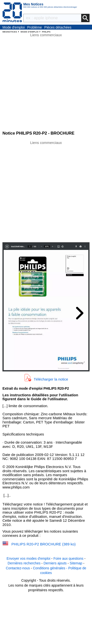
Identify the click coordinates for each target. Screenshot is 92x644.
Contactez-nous (18, 568)
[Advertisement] (46, 191)
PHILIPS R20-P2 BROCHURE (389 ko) (44, 544)
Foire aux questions (68, 558)
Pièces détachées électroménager (58, 28)
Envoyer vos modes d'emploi (29, 558)
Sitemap (76, 563)
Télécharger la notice (51, 379)
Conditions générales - (51, 568)
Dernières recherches (24, 563)
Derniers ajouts (55, 563)
